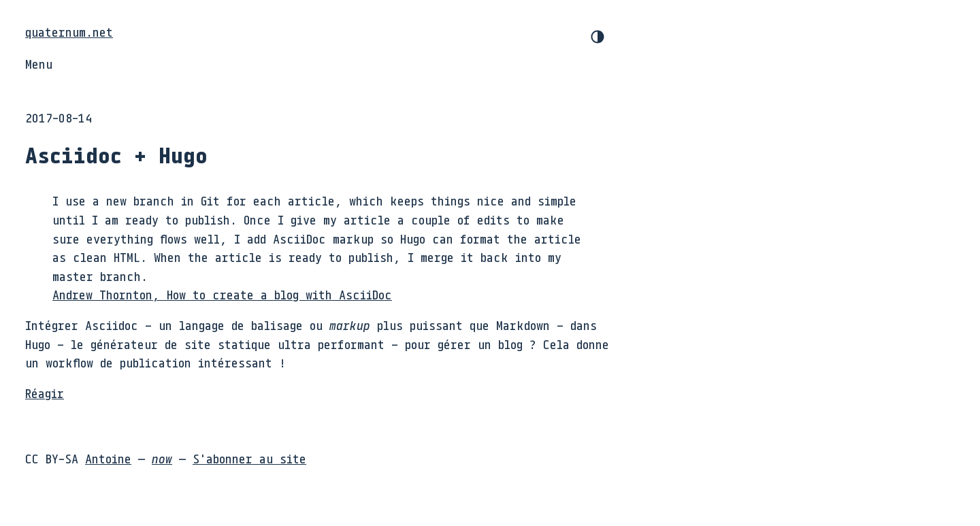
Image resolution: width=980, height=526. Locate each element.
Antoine (108, 459)
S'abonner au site (249, 459)
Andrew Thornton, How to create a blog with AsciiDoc (222, 295)
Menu (39, 64)
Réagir (45, 393)
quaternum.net (69, 32)
